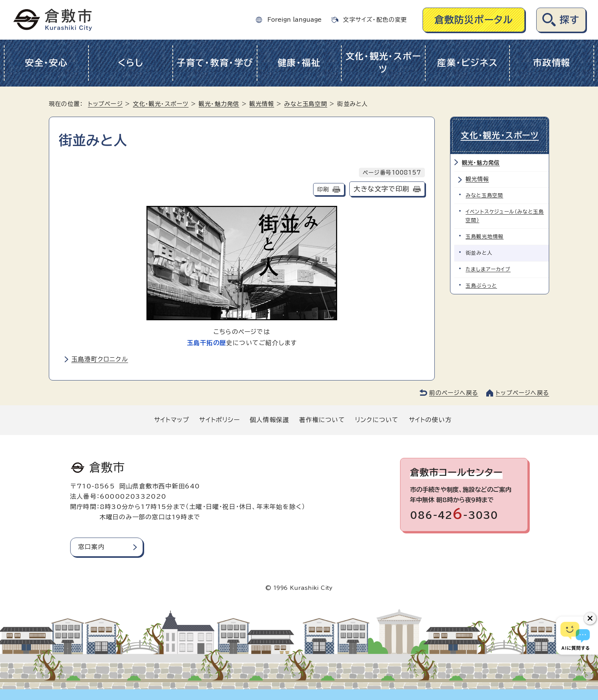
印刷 (323, 189)
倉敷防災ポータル (474, 20)
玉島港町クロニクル (100, 359)
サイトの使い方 (430, 420)
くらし (131, 63)
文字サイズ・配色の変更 (375, 20)
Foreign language (294, 20)
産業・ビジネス (467, 63)
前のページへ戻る (454, 393)
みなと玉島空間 (305, 104)
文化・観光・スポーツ (383, 63)
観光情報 (262, 104)
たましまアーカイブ (488, 269)
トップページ (105, 104)
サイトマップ (172, 420)
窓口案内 (91, 547)
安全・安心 (46, 63)
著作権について (322, 420)
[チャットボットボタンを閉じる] (590, 618)
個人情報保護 (269, 420)
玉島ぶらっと (481, 286)
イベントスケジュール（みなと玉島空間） (505, 216)
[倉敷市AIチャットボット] (575, 636)
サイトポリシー (219, 420)
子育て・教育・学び (215, 63)
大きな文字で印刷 (381, 189)
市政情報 (552, 63)
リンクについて (377, 420)
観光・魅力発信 (219, 104)
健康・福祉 (299, 63)
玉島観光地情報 (485, 237)
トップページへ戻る (522, 393)
